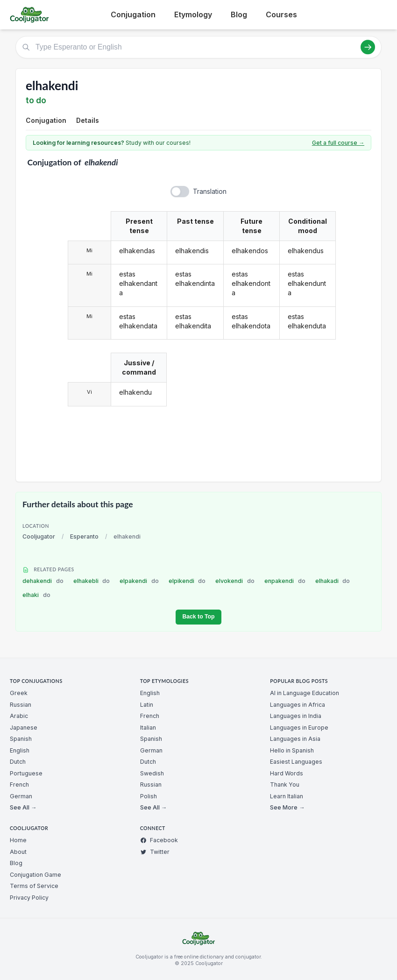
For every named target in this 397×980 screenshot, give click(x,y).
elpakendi (139, 581)
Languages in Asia (295, 739)
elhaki (36, 595)
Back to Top (198, 617)
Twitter (155, 852)
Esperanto (84, 536)
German (21, 796)
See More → (287, 807)
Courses (281, 14)
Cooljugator (39, 536)
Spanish (21, 739)
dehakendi (43, 581)
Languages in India (296, 716)
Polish (149, 796)
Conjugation (133, 14)
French (19, 785)
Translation (210, 191)
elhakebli (92, 581)
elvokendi (235, 581)
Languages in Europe (299, 728)
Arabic (19, 716)
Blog (239, 14)
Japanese (24, 728)
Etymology (193, 14)
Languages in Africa (298, 705)
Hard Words (287, 773)
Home (18, 840)
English (20, 750)
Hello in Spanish (292, 750)
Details (88, 120)
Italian (148, 728)
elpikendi (187, 581)
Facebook (159, 840)
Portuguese (26, 773)
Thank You (285, 785)
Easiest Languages (296, 762)
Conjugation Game (35, 875)
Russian (21, 705)
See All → (23, 807)
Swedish (152, 773)
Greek (19, 693)
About (18, 852)
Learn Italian (287, 796)
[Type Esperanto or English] (198, 47)
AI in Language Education (305, 693)
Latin (147, 705)
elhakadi (333, 581)
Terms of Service (34, 886)
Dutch (18, 762)
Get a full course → (338, 143)
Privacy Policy (29, 898)
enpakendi (285, 581)
